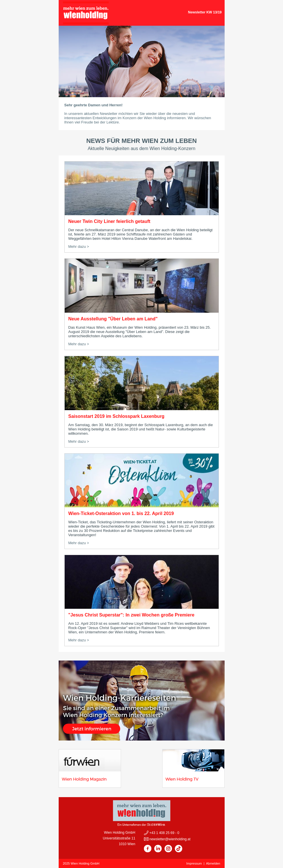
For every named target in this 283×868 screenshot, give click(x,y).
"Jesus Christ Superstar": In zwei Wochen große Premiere (131, 615)
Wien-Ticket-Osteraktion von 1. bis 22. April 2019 (121, 513)
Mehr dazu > (79, 247)
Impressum (194, 863)
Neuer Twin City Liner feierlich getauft (109, 221)
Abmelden (213, 863)
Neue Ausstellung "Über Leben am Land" (113, 319)
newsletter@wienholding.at (170, 839)
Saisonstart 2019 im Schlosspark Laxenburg (116, 416)
